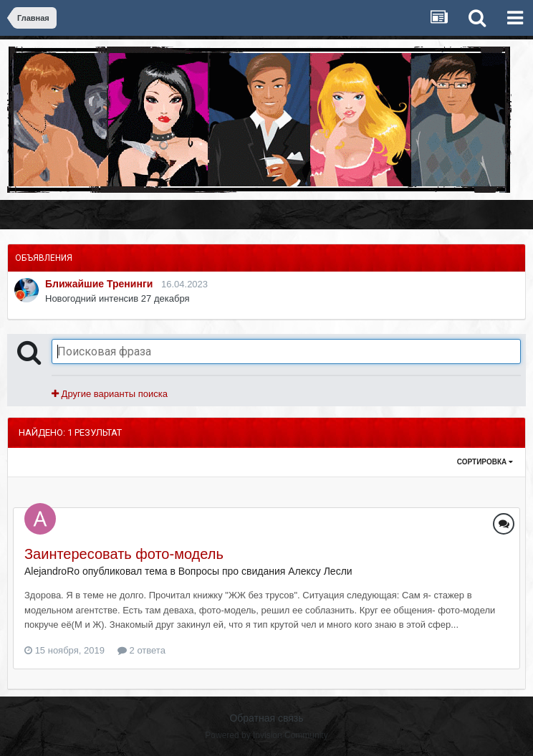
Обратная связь (266, 718)
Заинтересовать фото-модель (124, 554)
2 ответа (141, 650)
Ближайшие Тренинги (99, 284)
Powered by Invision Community (266, 735)
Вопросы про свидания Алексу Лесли (265, 571)
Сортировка (485, 462)
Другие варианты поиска (110, 394)
